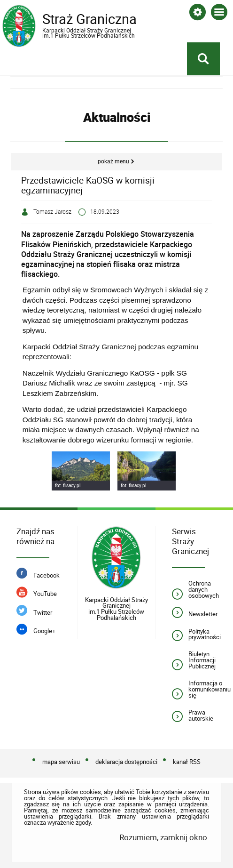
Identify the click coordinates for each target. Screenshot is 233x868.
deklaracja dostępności (126, 762)
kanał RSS (187, 762)
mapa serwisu (61, 762)
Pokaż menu (113, 161)
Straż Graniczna (78, 24)
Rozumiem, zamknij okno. (164, 837)
